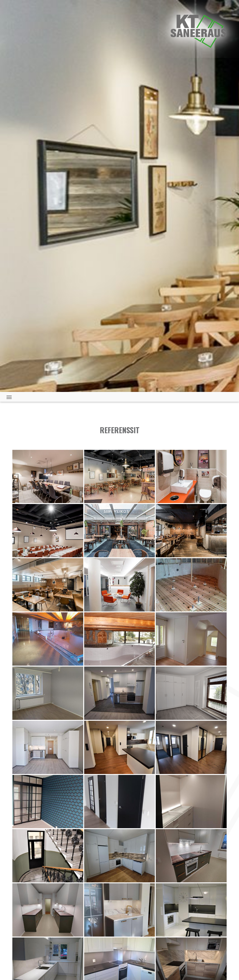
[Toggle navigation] (9, 397)
